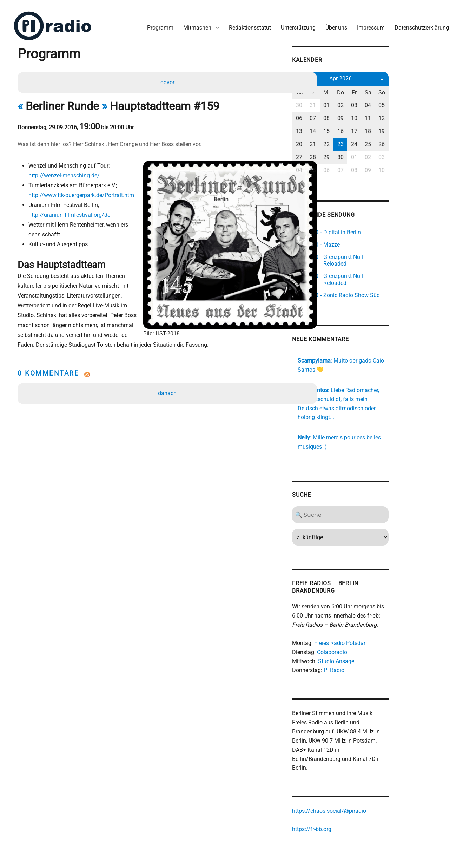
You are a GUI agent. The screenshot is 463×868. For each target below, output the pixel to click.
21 (359, 140)
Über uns (333, 24)
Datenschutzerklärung (419, 24)
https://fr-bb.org (356, 795)
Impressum (368, 24)
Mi (374, 88)
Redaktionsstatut (247, 24)
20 (344, 140)
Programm (157, 24)
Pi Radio (379, 644)
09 (389, 114)
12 (435, 114)
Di (359, 88)
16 (389, 127)
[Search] (389, 489)
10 (404, 114)
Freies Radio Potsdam (386, 617)
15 (374, 127)
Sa (419, 88)
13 (344, 127)
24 (404, 140)
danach (168, 381)
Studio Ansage (381, 635)
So (434, 88)
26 (435, 140)
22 (374, 140)
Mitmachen (194, 24)
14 (359, 127)
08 (374, 114)
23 (389, 140)
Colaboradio (377, 626)
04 (419, 101)
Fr (404, 88)
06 (344, 114)
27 (344, 153)
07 (359, 114)
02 (389, 101)
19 (435, 127)
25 (419, 140)
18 (419, 127)
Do (389, 88)
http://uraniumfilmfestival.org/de (71, 212)
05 (435, 101)
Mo (344, 88)
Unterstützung (295, 24)
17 (404, 127)
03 (404, 101)
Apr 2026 (389, 74)
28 (359, 153)
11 (419, 114)
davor (168, 80)
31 (359, 101)
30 (344, 101)
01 (374, 101)
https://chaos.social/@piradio (374, 777)
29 (374, 153)
